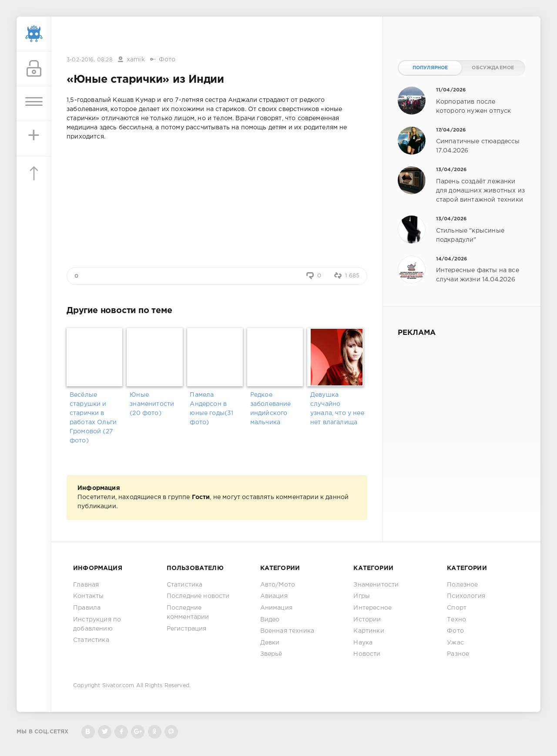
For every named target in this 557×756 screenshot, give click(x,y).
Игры (362, 596)
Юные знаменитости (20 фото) (152, 404)
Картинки (369, 631)
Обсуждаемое (493, 68)
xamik (136, 60)
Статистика (91, 640)
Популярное (430, 68)
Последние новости (198, 596)
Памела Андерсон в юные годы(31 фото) (211, 409)
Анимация (276, 608)
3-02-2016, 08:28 (90, 60)
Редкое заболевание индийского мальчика (271, 409)
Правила (87, 608)
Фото (167, 60)
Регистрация (187, 629)
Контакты (88, 596)
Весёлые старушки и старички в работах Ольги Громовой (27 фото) (93, 418)
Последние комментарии (188, 613)
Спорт (457, 608)
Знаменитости (376, 585)
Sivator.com (118, 686)
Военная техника (287, 631)
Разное (458, 654)
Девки (270, 643)
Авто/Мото (278, 585)
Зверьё (271, 654)
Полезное (462, 585)
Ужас (455, 643)
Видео (270, 620)
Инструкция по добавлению (97, 624)
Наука (363, 643)
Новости (367, 654)
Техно (456, 620)
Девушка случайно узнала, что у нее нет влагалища (337, 409)
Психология (466, 596)
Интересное (372, 608)
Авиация (274, 596)
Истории (367, 620)
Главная (86, 585)
